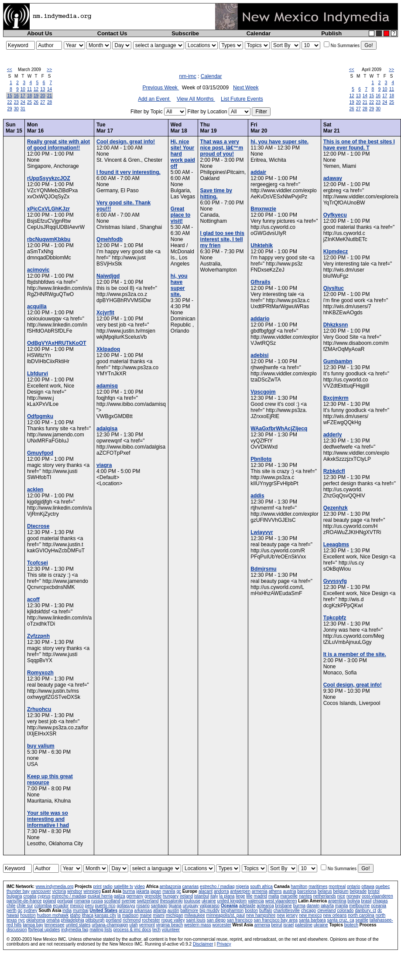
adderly (333, 435)
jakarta (143, 891)
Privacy (224, 944)
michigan (175, 915)
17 (23, 96)
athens (275, 891)
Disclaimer (203, 944)
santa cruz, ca (340, 920)
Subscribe (185, 33)
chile (11, 906)
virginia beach (170, 925)
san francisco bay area (276, 920)
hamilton (299, 886)
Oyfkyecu (335, 215)
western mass (198, 925)
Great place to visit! (180, 215)
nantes (305, 896)
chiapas (380, 901)
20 (43, 96)
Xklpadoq (108, 349)
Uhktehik (262, 245)
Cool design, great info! (126, 142)
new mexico (310, 915)
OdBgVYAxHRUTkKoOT (57, 343)
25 (29, 102)
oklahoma (36, 920)
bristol (374, 891)
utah (133, 925)
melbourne (359, 906)
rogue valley (173, 920)
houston (28, 915)
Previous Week (161, 88)
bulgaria (14, 896)
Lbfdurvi (38, 374)
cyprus (44, 896)
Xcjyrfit (105, 313)
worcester (221, 925)
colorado (345, 910)
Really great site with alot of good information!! (58, 145)
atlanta (160, 910)
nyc (22, 920)
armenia (260, 891)
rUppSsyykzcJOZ (49, 178)
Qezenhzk (336, 508)
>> (49, 70)
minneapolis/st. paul (226, 915)
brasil (366, 901)
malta (274, 896)
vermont (147, 925)
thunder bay (18, 891)
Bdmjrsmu (263, 569)
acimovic (38, 270)
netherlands (325, 896)
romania (82, 901)
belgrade (358, 891)
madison (130, 915)
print (97, 886)
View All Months (196, 99)
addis (257, 496)
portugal (65, 901)
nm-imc (187, 76)
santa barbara (312, 920)
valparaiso (210, 906)
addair (258, 172)
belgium (341, 891)
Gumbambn (338, 361)
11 (29, 89)
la (119, 915)
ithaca (87, 915)
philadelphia (73, 920)
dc (380, 910)
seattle (362, 920)
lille (249, 896)
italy (214, 896)
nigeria (242, 886)
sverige (129, 901)
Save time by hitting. (216, 194)
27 (43, 102)
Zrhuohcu (39, 709)
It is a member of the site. (355, 654)
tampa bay (33, 925)
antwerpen (240, 891)
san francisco (240, 920)
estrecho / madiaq (217, 886)
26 (36, 102)
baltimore (189, 910)
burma (129, 891)
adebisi (259, 355)
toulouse (192, 901)
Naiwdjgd (108, 276)
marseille (289, 896)
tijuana (175, 906)
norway (353, 896)
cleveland (326, 910)
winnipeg (92, 891)
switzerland (148, 901)
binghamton (232, 910)
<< (10, 70)
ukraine (209, 901)
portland (113, 920)
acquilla (37, 306)
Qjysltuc (334, 288)
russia (97, 901)
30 (16, 109)
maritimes (318, 886)
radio (108, 886)
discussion (17, 930)
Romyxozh (40, 673)
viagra (104, 465)
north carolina (361, 915)
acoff (33, 599)
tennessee (55, 925)
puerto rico (105, 906)
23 (16, 102)
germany (135, 896)
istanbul (202, 896)
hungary (171, 896)
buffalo (266, 910)
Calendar (259, 33)
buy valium (41, 746)
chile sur (25, 906)
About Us (40, 33)
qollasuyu (126, 906)
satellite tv (123, 886)
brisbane (284, 906)
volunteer (171, 930)
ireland (186, 896)
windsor (75, 891)
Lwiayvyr (262, 532)
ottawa (368, 886)
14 (50, 89)
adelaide (247, 906)
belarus (325, 891)
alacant (206, 891)
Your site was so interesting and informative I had (48, 819)
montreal (337, 886)
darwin (313, 906)
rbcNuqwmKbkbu (49, 239)
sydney (31, 910)
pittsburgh (95, 920)
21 (50, 96)
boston (251, 910)
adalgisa (107, 429)
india (67, 910)
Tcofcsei (38, 563)
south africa (261, 886)
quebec (383, 886)
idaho (75, 915)
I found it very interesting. (129, 172)
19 (36, 96)
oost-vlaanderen (377, 896)
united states (78, 925)
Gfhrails (260, 282)
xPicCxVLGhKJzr (48, 209)
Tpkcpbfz (335, 618)
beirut (277, 925)
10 (23, 89)
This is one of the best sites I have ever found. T (359, 145)
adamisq (107, 386)
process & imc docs (132, 930)
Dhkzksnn (336, 325)
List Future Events (242, 99)
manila (169, 891)
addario (260, 319)
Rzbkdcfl (334, 471)
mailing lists (101, 930)
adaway (333, 178)
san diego (216, 920)
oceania (379, 906)
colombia (43, 906)
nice (341, 896)
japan (156, 891)
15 (10, 96)
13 (43, 89)
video (140, 886)
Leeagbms (336, 544)
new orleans (335, 915)
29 (10, 109)
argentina (337, 901)
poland (49, 901)
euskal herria (100, 896)
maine (146, 915)
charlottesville (287, 910)
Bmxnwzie (263, 209)
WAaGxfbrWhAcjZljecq (279, 429)
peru (89, 906)
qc (179, 891)
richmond (132, 920)
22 (10, 102)
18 (29, 96)
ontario (354, 886)
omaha (53, 920)
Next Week (246, 88)
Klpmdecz (336, 252)
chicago (308, 910)
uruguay (191, 906)
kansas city (105, 915)
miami (159, 915)
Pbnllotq (261, 459)
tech (156, 930)
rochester (151, 920)
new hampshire (261, 915)
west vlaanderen (281, 901)
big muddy (209, 910)
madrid (261, 896)
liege (240, 896)
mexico (77, 906)
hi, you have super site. (179, 285)
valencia (256, 901)
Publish (331, 33)
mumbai (81, 910)
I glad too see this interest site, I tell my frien (222, 239)
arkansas (143, 910)
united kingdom (232, 901)
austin (173, 910)
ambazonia (170, 886)
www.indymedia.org (55, 886)
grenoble (153, 896)
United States (103, 910)
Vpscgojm (263, 392)
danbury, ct (365, 910)
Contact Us (112, 33)
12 (36, 89)
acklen (35, 490)
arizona (126, 910)
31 (23, 109)
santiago (159, 906)
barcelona (307, 891)
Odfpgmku (40, 416)
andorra (221, 891)
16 (16, 96)
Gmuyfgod (40, 453)
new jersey (287, 915)
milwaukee (195, 915)
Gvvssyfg (335, 581)
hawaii (13, 915)
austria (289, 891)
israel (288, 925)
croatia (30, 896)
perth (12, 910)
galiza (120, 896)
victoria (59, 891)
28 (50, 102)
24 (23, 102)
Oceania (229, 906)
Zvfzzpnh (38, 636)
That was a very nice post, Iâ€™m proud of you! (222, 148)
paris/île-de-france (24, 901)
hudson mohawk (53, 915)
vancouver (41, 891)
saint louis (195, 920)
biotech (351, 925)
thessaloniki (171, 901)
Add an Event (154, 99)
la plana (227, 896)
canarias (190, 886)
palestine (304, 925)
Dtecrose (38, 526)
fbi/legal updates (44, 930)
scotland (112, 901)
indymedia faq (75, 930)
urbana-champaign (110, 925)
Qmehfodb (110, 239)
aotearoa (265, 906)
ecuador (61, 906)
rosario (143, 906)
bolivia (353, 901)
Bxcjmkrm (336, 398)
